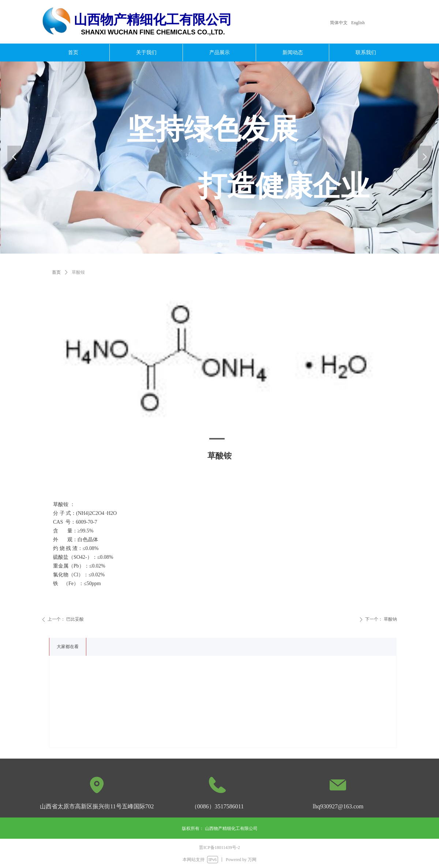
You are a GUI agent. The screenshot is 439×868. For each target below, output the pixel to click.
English (358, 23)
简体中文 (339, 23)
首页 (56, 272)
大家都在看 (68, 647)
